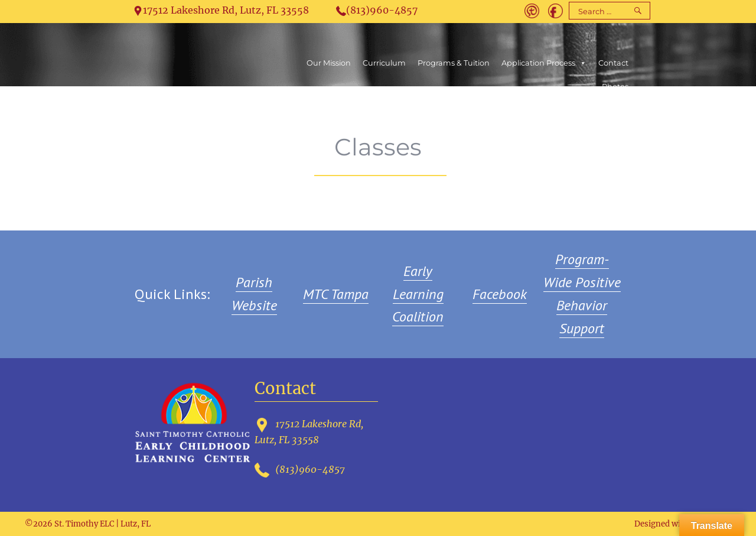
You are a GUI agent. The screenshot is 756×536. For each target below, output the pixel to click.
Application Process (544, 63)
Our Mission (329, 63)
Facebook (500, 294)
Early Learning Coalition (418, 294)
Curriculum (384, 63)
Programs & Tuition (454, 63)
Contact (613, 63)
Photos (615, 87)
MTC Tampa (336, 294)
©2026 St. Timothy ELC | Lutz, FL (88, 524)
